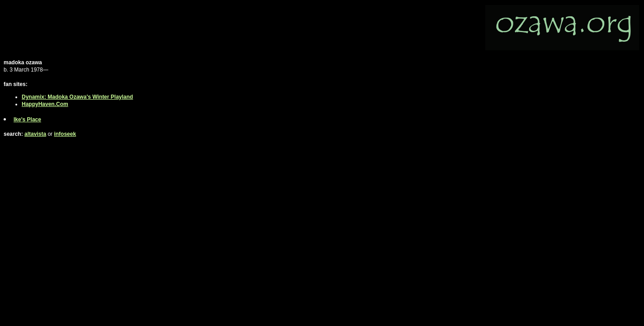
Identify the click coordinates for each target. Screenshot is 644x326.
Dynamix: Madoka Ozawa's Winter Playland (77, 97)
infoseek (65, 134)
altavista (35, 134)
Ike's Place (27, 120)
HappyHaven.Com (45, 104)
